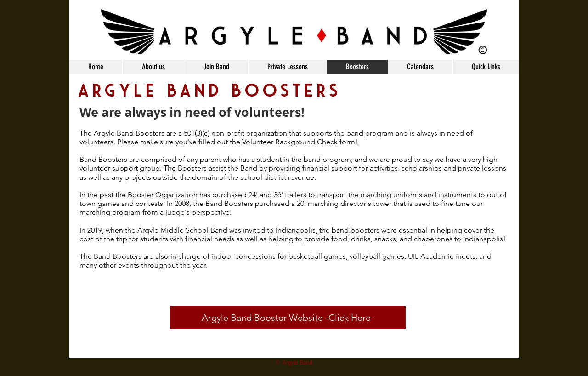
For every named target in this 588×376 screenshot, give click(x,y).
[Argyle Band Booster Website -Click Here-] (288, 317)
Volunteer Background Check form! (300, 142)
